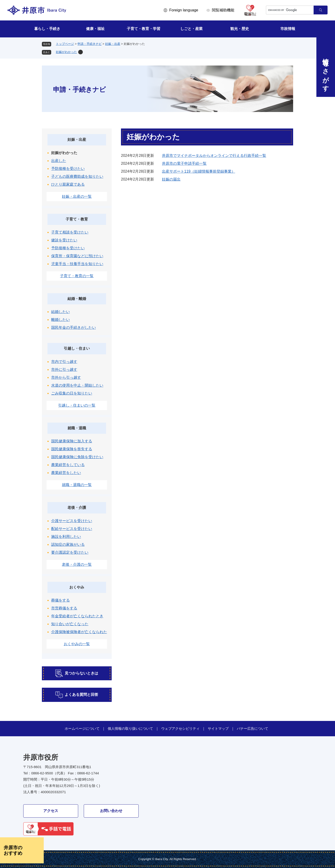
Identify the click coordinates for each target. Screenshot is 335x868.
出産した (59, 161)
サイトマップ (218, 728)
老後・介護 (77, 508)
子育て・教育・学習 (144, 29)
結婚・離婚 (77, 299)
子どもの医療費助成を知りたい (77, 176)
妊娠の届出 (171, 179)
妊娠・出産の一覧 (77, 196)
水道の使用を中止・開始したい (77, 385)
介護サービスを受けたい (72, 521)
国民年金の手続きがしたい (74, 327)
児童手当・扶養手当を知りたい (77, 264)
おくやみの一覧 (77, 644)
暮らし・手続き (47, 29)
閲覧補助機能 (223, 10)
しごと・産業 (191, 29)
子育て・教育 (77, 219)
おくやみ (77, 587)
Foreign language (184, 10)
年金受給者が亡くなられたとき (77, 616)
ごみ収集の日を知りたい (72, 393)
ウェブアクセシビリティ (180, 728)
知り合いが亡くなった (70, 624)
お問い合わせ (111, 811)
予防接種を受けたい (68, 169)
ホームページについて (82, 728)
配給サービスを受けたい (72, 529)
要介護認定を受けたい (70, 552)
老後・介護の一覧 (77, 564)
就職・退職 (77, 428)
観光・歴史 (240, 29)
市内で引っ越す (64, 362)
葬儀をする (60, 600)
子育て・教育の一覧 (77, 276)
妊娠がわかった (66, 52)
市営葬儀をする (64, 608)
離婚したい (60, 320)
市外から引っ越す (66, 377)
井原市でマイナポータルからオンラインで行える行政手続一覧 (214, 156)
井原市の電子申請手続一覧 (184, 163)
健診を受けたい (64, 240)
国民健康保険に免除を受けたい (77, 457)
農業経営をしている (68, 465)
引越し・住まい (77, 348)
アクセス (51, 811)
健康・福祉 (95, 29)
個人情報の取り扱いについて (130, 728)
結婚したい (60, 312)
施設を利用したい (66, 537)
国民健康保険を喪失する (72, 449)
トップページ (65, 44)
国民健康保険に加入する (72, 441)
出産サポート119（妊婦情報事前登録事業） (199, 171)
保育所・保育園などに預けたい (77, 256)
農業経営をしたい (66, 473)
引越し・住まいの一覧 (77, 405)
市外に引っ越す (64, 370)
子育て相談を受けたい (70, 232)
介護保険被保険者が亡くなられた (79, 632)
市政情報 (288, 29)
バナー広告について (253, 728)
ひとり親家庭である (68, 184)
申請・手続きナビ (90, 44)
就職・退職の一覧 (77, 485)
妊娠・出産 (113, 44)
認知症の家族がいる (68, 544)
